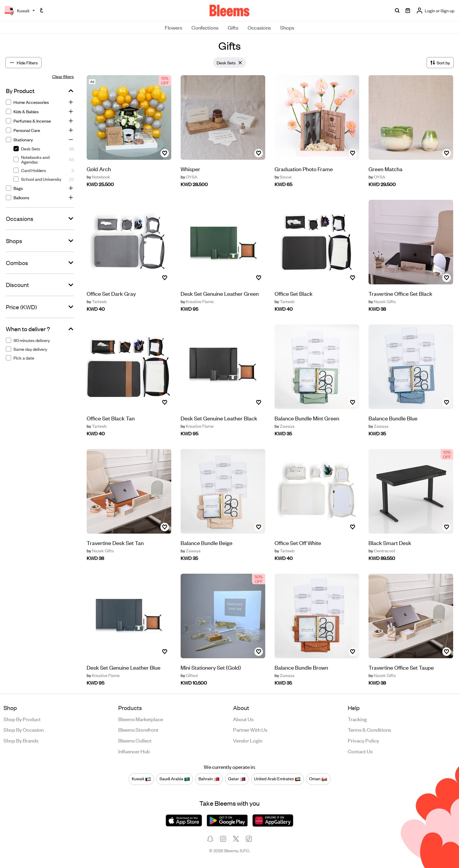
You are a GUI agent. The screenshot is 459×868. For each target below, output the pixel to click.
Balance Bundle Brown (301, 682)
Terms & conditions (369, 729)
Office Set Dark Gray (111, 293)
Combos (17, 263)
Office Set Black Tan (111, 424)
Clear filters (63, 76)
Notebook (99, 177)
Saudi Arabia (175, 779)
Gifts (233, 27)
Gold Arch (99, 169)
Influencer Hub (134, 751)
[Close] (240, 63)
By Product (20, 91)
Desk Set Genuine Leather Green (220, 293)
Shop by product (22, 719)
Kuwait (141, 779)
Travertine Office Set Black (400, 293)
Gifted (189, 688)
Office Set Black (294, 293)
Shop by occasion (24, 729)
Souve (283, 177)
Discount (17, 285)
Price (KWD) (21, 307)
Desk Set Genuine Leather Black (219, 431)
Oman (318, 779)
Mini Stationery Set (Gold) (211, 680)
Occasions (259, 27)
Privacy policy (363, 740)
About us (243, 719)
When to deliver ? (28, 329)
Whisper (190, 169)
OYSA (189, 177)
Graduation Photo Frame (304, 169)
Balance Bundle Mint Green (307, 433)
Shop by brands (21, 740)
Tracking (357, 719)
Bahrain (209, 779)
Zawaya (285, 441)
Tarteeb (97, 301)
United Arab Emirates (277, 779)
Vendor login (248, 740)
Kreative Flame (197, 301)
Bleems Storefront (138, 729)
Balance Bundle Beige (207, 555)
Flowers (173, 27)
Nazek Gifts (382, 301)
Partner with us (250, 729)
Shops (287, 27)
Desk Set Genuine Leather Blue (124, 674)
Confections (205, 27)
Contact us (360, 751)
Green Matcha (386, 169)
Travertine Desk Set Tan (115, 549)
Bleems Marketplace (141, 719)
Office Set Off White (298, 558)
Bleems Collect (135, 740)
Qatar (237, 779)
